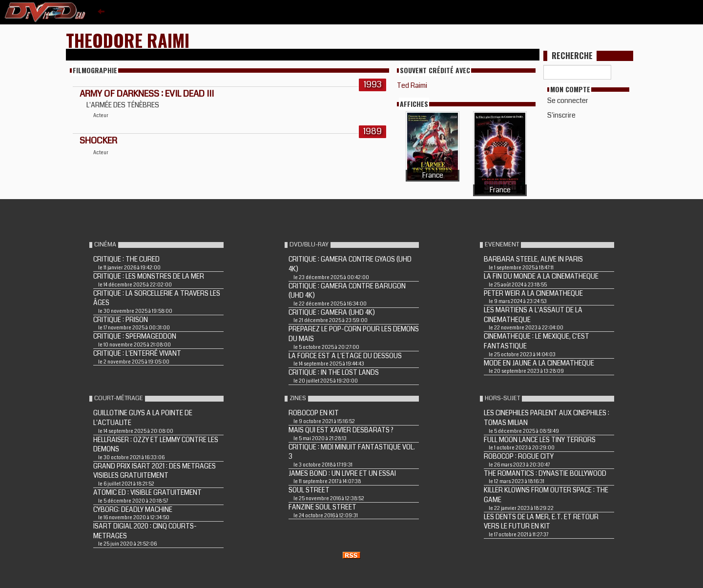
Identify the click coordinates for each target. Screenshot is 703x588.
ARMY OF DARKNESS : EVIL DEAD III (147, 94)
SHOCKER (98, 141)
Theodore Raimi (128, 40)
